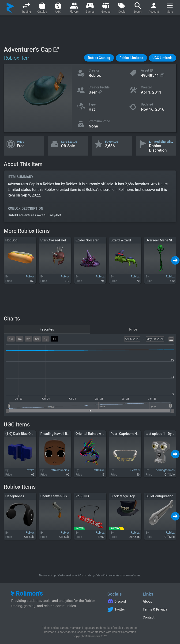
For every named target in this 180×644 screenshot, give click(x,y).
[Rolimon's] (10, 8)
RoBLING (82, 496)
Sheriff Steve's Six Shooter (60, 496)
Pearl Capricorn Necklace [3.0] (133, 434)
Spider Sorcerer (87, 240)
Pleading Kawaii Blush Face (61, 434)
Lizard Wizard (121, 240)
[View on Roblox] (56, 49)
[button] (99, 58)
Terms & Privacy (155, 609)
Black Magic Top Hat (126, 496)
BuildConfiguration (159, 496)
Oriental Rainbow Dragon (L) (96, 434)
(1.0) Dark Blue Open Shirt (25, 434)
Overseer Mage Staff (161, 240)
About (147, 601)
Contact (149, 617)
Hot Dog (11, 240)
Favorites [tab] (47, 329)
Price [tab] (133, 329)
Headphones (15, 496)
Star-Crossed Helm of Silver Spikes (66, 240)
